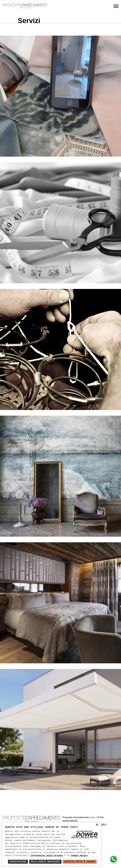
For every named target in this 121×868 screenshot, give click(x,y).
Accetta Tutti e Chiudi (80, 862)
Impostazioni (18, 862)
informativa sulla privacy (47, 856)
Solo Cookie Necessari (45, 862)
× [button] (97, 826)
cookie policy (79, 856)
